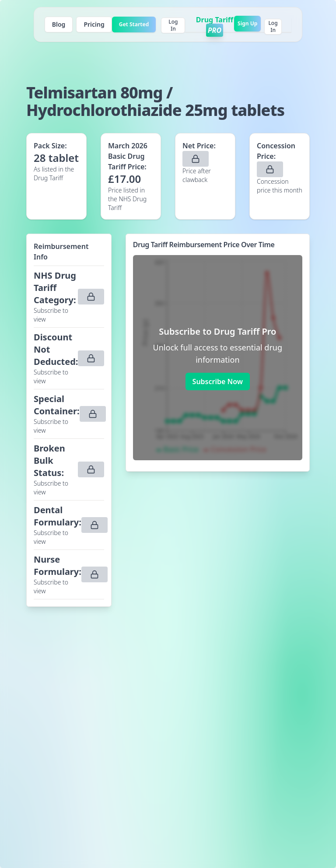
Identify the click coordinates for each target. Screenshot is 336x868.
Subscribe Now (218, 381)
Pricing (94, 24)
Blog (59, 24)
